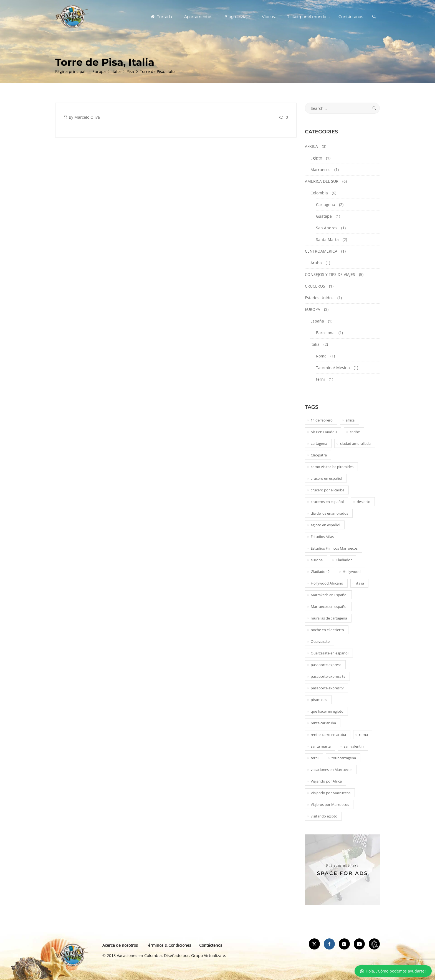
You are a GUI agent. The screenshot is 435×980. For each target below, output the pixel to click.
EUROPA (313, 309)
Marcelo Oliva (87, 117)
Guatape (324, 216)
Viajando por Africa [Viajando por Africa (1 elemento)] (326, 781)
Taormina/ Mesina (333, 368)
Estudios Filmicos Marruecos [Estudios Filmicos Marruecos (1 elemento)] (334, 548)
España (317, 321)
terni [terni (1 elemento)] (315, 758)
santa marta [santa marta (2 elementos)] (321, 746)
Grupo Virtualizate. (209, 955)
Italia (315, 344)
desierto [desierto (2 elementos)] (364, 502)
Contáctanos (351, 17)
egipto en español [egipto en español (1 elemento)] (325, 525)
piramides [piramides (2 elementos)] (319, 700)
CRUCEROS (315, 286)
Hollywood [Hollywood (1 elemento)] (352, 572)
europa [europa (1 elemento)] (317, 560)
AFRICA (311, 146)
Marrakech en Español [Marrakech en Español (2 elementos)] (329, 595)
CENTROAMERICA (321, 251)
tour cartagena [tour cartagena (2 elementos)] (344, 758)
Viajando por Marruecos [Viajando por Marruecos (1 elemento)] (331, 793)
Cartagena (326, 205)
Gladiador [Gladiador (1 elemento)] (344, 560)
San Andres (327, 228)
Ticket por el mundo (307, 17)
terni (320, 379)
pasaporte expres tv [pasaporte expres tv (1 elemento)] (327, 688)
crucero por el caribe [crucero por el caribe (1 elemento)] (327, 490)
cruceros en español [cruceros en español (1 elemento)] (327, 502)
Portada (161, 17)
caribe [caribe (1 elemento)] (355, 432)
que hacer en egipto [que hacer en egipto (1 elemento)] (327, 711)
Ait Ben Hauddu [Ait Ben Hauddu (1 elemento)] (324, 432)
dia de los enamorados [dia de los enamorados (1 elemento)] (329, 513)
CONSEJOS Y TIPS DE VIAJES (330, 274)
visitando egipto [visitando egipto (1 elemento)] (324, 816)
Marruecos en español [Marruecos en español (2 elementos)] (329, 606)
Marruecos (320, 170)
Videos (268, 17)
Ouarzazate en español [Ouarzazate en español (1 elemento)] (330, 653)
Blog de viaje (237, 17)
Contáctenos (211, 945)
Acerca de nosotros (120, 945)
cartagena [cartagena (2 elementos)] (319, 443)
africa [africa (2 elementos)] (350, 420)
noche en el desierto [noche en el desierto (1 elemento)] (327, 630)
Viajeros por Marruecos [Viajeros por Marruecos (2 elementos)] (330, 804)
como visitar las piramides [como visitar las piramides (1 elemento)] (332, 467)
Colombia (319, 193)
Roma (321, 356)
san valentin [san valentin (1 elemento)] (354, 746)
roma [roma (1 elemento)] (363, 735)
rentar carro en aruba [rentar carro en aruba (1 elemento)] (328, 735)
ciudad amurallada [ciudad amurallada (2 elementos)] (355, 443)
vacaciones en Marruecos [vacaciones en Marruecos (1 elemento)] (332, 770)
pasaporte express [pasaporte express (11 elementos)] (326, 665)
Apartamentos (198, 17)
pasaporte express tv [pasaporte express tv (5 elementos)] (328, 676)
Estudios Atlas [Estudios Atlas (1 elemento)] (322, 537)
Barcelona (325, 333)
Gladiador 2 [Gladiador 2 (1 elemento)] (320, 572)
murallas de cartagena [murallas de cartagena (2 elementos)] (329, 618)
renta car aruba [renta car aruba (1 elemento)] (323, 723)
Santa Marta (327, 239)
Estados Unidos (319, 298)
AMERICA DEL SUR (322, 181)
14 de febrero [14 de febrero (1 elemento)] (322, 420)
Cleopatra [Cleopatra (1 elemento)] (319, 455)
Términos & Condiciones (169, 945)
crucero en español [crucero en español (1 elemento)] (326, 478)
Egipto (316, 158)
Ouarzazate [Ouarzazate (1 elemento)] (320, 641)
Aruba (316, 263)
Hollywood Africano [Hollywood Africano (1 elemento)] (327, 583)
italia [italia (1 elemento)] (360, 583)
